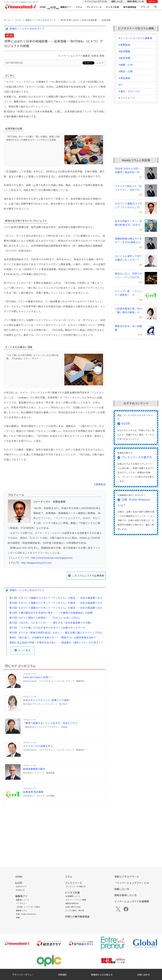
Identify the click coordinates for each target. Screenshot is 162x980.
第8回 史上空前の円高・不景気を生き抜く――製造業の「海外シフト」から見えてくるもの (60, 643)
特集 (18, 918)
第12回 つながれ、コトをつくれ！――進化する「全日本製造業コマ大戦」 (51, 623)
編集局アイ (66, 7)
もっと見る (24, 650)
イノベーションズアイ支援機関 (132, 902)
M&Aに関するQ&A (73, 907)
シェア (100, 63)
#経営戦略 (124, 52)
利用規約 (62, 975)
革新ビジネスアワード (127, 877)
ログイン (152, 2)
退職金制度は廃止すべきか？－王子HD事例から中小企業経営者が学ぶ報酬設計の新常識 (128, 241)
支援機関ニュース (73, 896)
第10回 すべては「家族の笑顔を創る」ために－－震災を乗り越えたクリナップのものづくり (61, 633)
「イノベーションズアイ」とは (132, 883)
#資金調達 (124, 78)
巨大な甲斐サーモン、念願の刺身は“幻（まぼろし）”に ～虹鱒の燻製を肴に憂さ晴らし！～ (128, 223)
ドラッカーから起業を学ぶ (38, 746)
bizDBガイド (21, 887)
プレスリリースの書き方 (137, 457)
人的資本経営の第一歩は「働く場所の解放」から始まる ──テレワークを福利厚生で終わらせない (128, 311)
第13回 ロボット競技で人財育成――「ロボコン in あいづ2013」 (45, 618)
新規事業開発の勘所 (34, 769)
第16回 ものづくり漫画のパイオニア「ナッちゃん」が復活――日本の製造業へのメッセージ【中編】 (66, 603)
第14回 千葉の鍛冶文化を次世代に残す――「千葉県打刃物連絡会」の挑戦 (51, 613)
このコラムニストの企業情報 (88, 576)
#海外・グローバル (129, 91)
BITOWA (99, 112)
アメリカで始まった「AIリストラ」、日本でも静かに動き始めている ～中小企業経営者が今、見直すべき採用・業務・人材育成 (128, 188)
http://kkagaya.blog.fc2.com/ (37, 563)
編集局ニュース (22, 900)
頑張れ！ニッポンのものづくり (41, 20)
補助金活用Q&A (72, 903)
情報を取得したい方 (136, 2)
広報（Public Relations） (27, 914)
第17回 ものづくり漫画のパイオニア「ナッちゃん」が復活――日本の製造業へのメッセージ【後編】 (66, 598)
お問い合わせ (143, 975)
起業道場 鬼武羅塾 (33, 792)
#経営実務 (124, 58)
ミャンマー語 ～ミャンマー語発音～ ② (128, 293)
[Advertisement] (55, 830)
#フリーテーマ (127, 98)
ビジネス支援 (112, 7)
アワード (145, 7)
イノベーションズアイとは (96, 2)
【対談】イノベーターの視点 (28, 907)
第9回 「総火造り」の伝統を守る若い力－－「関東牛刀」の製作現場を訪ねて (53, 638)
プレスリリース (94, 7)
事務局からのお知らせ (102, 975)
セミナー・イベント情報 (76, 900)
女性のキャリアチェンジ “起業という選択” (46, 700)
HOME (43, 7)
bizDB (53, 7)
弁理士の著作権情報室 (77, 917)
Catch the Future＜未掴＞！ (38, 677)
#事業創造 (100, 484)
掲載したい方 (117, 2)
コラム (79, 7)
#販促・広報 (126, 72)
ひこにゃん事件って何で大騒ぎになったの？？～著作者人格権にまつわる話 (128, 258)
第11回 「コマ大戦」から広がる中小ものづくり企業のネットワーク (47, 628)
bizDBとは (20, 890)
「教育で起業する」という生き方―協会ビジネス (50, 723)
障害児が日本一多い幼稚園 (128, 328)
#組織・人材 (126, 65)
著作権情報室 (130, 7)
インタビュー (22, 903)
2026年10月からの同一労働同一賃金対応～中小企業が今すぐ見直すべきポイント (128, 171)
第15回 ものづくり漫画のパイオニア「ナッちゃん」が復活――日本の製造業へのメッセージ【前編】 (66, 608)
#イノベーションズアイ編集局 (135, 38)
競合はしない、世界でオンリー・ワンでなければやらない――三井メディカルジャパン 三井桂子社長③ (128, 276)
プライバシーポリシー (23, 975)
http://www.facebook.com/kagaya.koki (52, 558)
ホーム (7, 20)
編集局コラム (22, 911)
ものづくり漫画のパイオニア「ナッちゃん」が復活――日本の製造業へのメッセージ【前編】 (128, 206)
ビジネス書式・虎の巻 (75, 911)
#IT (120, 85)
